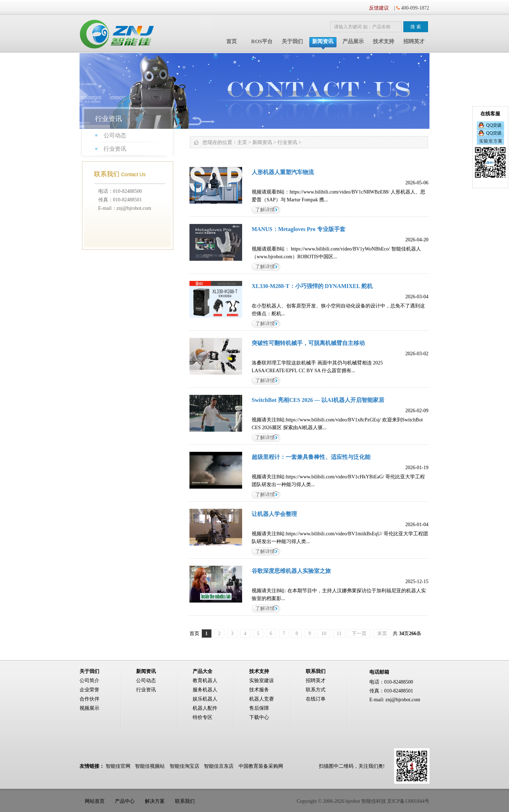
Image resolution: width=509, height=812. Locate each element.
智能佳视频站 (150, 766)
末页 (382, 634)
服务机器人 (205, 690)
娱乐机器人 (205, 699)
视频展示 (89, 708)
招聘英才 (414, 41)
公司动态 (115, 135)
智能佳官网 (118, 766)
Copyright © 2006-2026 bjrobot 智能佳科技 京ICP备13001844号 (363, 801)
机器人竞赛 (262, 699)
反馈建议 (379, 8)
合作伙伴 (89, 699)
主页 (242, 142)
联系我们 (185, 801)
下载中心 (259, 717)
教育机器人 (205, 681)
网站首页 (95, 801)
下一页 (359, 634)
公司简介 (89, 681)
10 (324, 634)
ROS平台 (262, 41)
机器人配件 (205, 708)
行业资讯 (115, 149)
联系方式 (316, 690)
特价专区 (203, 717)
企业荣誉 (89, 690)
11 (339, 634)
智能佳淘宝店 (185, 766)
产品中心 (125, 801)
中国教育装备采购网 (261, 766)
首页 (232, 41)
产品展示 (353, 41)
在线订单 (316, 699)
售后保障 (259, 708)
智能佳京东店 (219, 766)
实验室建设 (262, 681)
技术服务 (259, 690)
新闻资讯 (323, 41)
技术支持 (384, 41)
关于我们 (292, 41)
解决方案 (155, 801)
